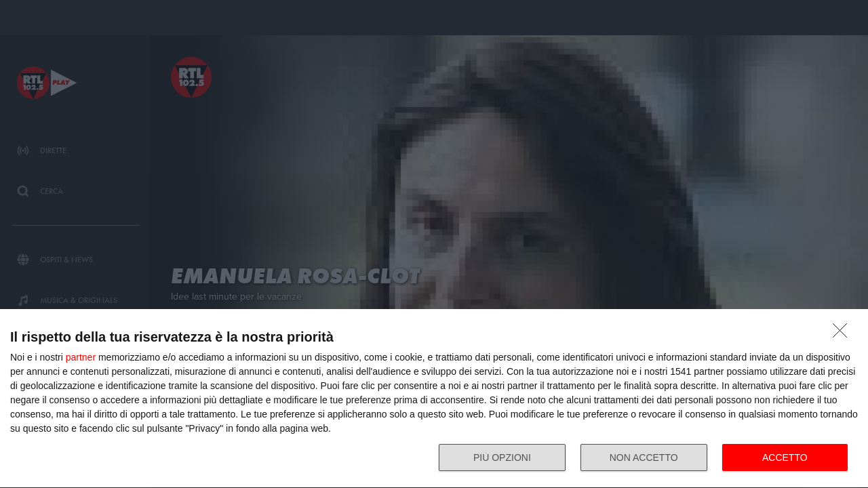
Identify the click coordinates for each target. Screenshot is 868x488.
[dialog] (434, 399)
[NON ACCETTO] (844, 334)
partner (81, 357)
